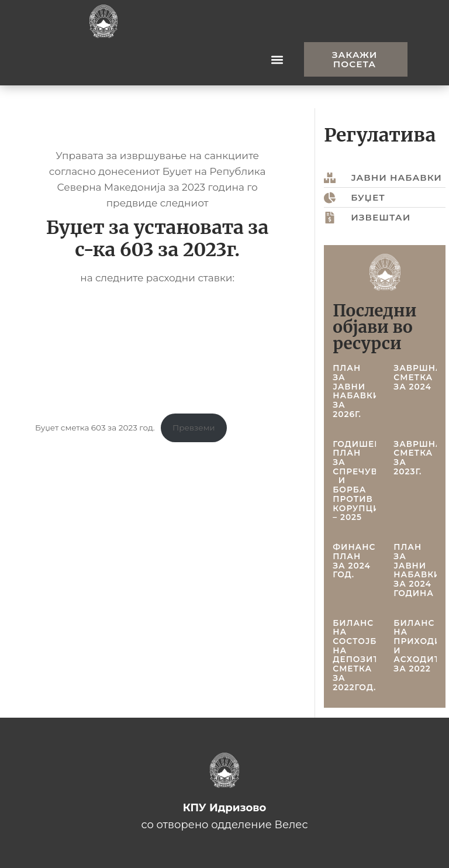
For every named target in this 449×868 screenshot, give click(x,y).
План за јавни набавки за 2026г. (356, 391)
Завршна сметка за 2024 (418, 377)
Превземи (194, 428)
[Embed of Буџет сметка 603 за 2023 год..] (157, 349)
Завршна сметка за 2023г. (418, 458)
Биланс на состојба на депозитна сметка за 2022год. (362, 655)
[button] (277, 59)
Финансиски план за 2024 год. (367, 561)
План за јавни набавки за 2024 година (417, 570)
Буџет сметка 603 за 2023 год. (95, 428)
